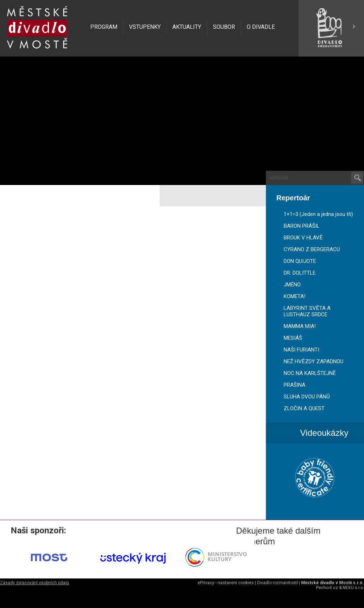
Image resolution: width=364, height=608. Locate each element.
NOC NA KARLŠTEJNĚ (310, 373)
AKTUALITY (187, 27)
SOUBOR (224, 27)
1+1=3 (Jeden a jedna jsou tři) (318, 214)
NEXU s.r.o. (353, 588)
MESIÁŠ (293, 338)
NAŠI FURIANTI (301, 350)
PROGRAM (104, 27)
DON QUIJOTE (300, 261)
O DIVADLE (261, 27)
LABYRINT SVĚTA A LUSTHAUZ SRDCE (307, 311)
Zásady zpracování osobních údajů (34, 583)
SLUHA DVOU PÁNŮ (307, 397)
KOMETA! (295, 296)
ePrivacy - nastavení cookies (226, 583)
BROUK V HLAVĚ (303, 238)
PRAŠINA (295, 385)
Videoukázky (324, 433)
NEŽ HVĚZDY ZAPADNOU (314, 361)
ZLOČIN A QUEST (304, 408)
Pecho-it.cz (327, 588)
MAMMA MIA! (300, 326)
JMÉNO (292, 285)
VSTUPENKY (145, 27)
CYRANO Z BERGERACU (312, 249)
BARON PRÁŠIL (302, 226)
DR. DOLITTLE (300, 273)
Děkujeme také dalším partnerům (278, 531)
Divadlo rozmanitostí (277, 583)
